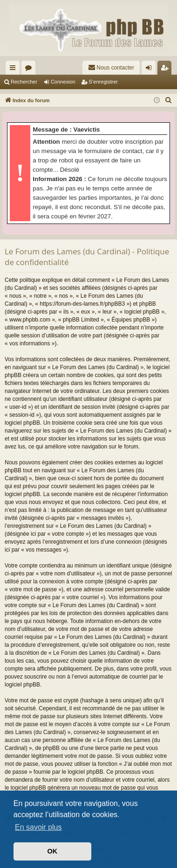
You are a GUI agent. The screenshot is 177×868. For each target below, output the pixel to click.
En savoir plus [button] (38, 827)
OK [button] (53, 851)
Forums (30, 70)
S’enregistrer (103, 82)
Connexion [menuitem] (151, 70)
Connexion (63, 82)
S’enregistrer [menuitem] (167, 70)
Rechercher (24, 82)
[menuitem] (111, 68)
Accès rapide (14, 70)
